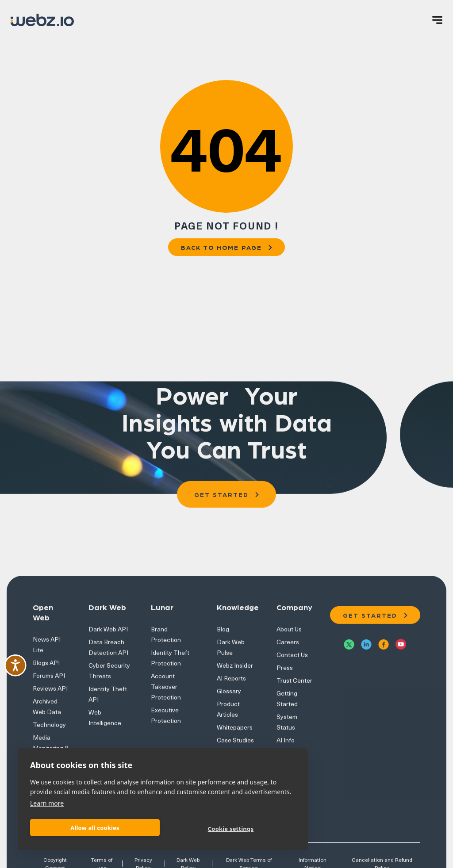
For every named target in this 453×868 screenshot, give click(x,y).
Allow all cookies (95, 828)
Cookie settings (231, 829)
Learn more (47, 803)
